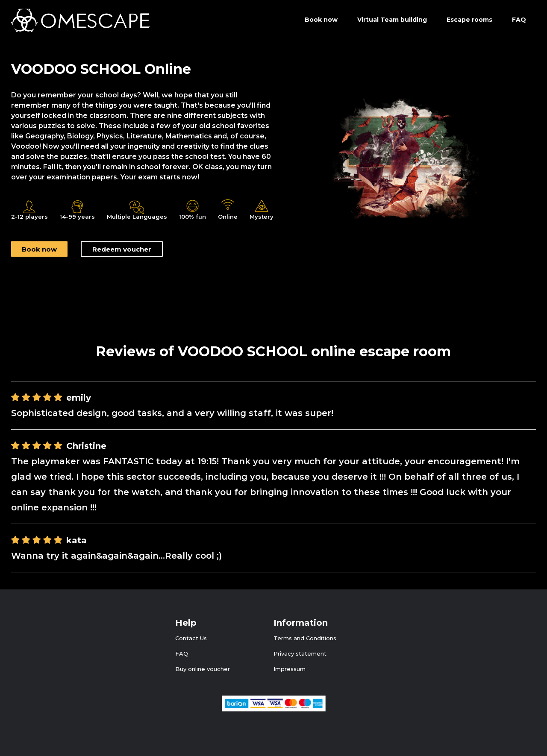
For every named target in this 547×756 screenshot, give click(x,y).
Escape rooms (469, 20)
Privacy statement (300, 653)
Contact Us (191, 638)
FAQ (519, 20)
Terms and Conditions (305, 638)
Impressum (290, 669)
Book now (39, 249)
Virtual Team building (392, 20)
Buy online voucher (203, 669)
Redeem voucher (122, 249)
